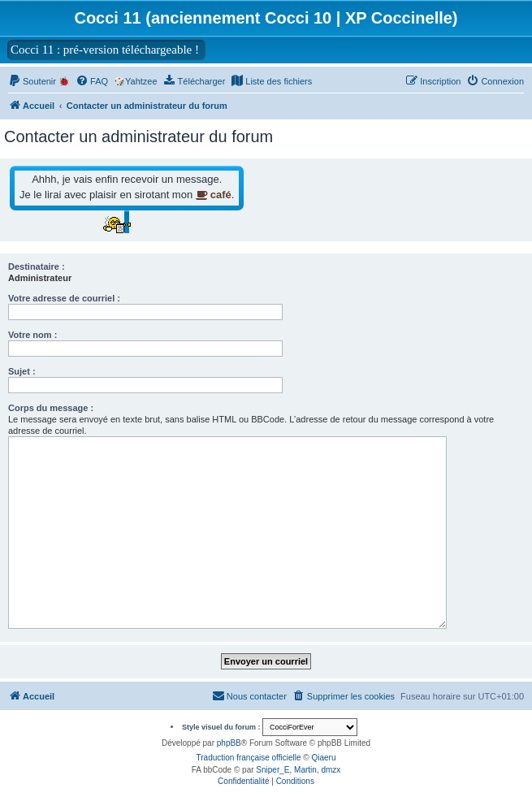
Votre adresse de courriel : (64, 298)
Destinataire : (37, 266)
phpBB (229, 743)
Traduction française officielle (249, 758)
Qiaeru (323, 758)
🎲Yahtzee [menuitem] (136, 81)
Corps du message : (51, 408)
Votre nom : (32, 335)
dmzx (331, 770)
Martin (305, 770)
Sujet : (22, 371)
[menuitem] (195, 81)
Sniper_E (272, 770)
